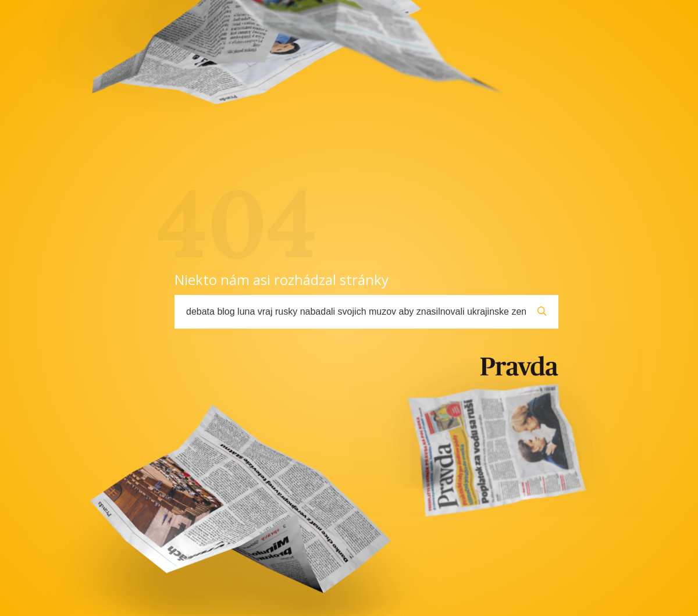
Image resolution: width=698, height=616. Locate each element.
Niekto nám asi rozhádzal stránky (282, 279)
